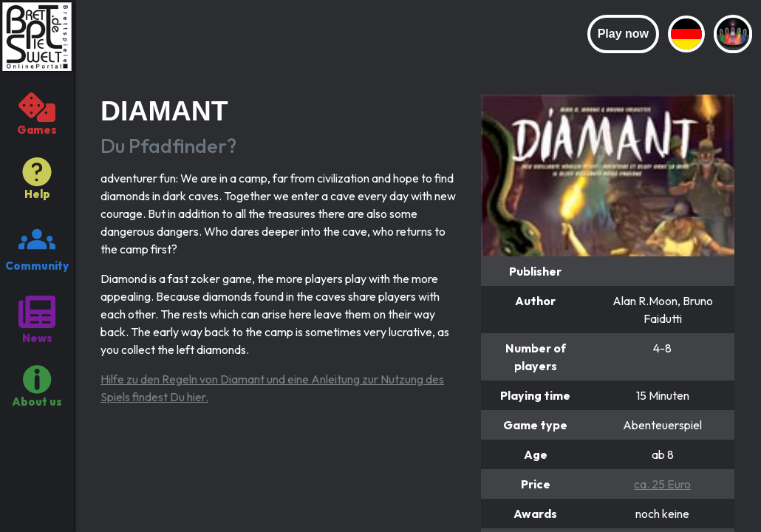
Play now (623, 34)
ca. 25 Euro (662, 484)
